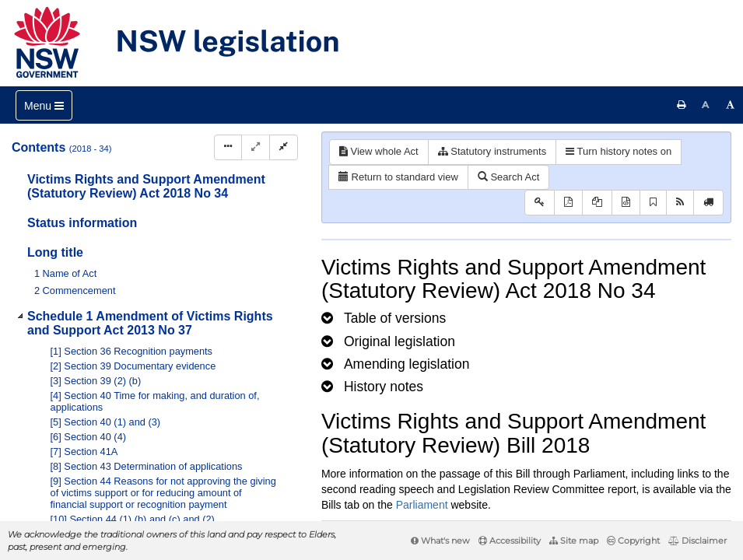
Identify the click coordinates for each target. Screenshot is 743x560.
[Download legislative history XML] (626, 203)
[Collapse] (284, 147)
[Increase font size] (731, 105)
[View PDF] (568, 203)
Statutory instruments (492, 151)
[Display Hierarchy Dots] (228, 147)
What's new (440, 541)
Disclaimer (697, 541)
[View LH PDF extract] (597, 203)
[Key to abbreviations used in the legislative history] (540, 203)
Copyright (633, 541)
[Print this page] (682, 105)
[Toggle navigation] (44, 105)
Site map (574, 541)
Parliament (422, 505)
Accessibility (510, 541)
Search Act (508, 177)
